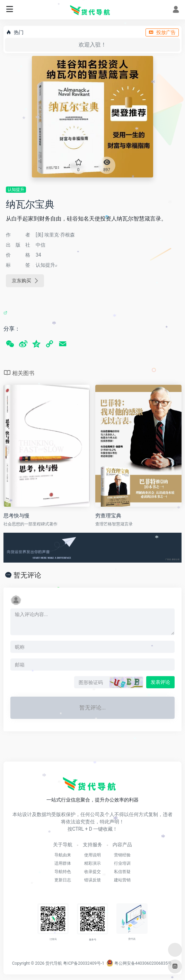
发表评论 (160, 682)
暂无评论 (27, 575)
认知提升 (16, 190)
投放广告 (162, 32)
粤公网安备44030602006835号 (139, 963)
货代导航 (54, 963)
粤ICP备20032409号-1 (84, 963)
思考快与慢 (16, 516)
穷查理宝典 (108, 516)
